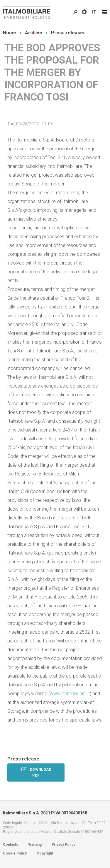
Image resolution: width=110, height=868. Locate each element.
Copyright (45, 853)
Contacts (11, 845)
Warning (35, 845)
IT (94, 12)
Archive (34, 33)
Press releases (68, 33)
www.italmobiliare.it (70, 694)
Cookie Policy (15, 853)
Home (10, 33)
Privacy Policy (63, 845)
